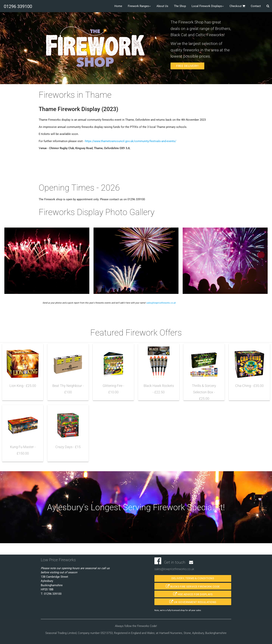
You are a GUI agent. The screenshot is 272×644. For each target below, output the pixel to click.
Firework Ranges (139, 6)
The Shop (180, 6)
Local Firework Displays (208, 6)
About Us (162, 6)
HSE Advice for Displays (193, 594)
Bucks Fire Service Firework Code (193, 586)
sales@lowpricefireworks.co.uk (161, 303)
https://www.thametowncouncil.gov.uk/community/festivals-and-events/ (131, 141)
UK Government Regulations (193, 602)
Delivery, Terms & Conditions (193, 578)
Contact (256, 6)
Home (118, 6)
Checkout (237, 6)
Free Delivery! (187, 66)
